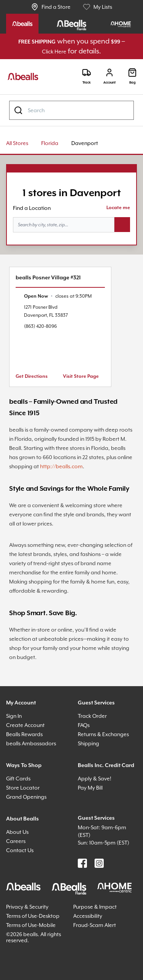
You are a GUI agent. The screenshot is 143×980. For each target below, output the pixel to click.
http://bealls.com (61, 466)
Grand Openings (26, 797)
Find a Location (32, 208)
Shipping (88, 743)
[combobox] (71, 110)
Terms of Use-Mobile (31, 925)
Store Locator (23, 788)
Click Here (54, 52)
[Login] (109, 77)
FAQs (84, 725)
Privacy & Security (27, 907)
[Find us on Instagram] (99, 863)
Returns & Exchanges (103, 734)
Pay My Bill (90, 788)
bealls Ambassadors (31, 743)
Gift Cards (18, 779)
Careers (16, 841)
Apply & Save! (95, 779)
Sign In (14, 716)
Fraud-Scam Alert (95, 925)
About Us (17, 832)
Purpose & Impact (95, 907)
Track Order (92, 716)
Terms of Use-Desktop (33, 916)
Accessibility (88, 916)
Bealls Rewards (24, 734)
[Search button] (122, 225)
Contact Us (20, 850)
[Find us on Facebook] (82, 863)
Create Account (25, 725)
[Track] (87, 77)
